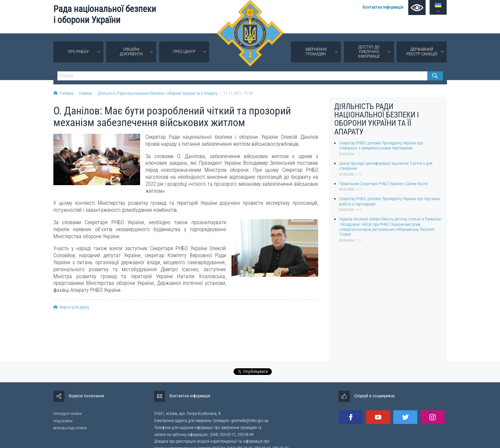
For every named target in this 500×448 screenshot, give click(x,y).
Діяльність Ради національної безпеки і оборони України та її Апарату (158, 93)
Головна (63, 93)
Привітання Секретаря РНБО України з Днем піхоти (383, 184)
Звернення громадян (316, 52)
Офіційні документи (131, 52)
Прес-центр (184, 52)
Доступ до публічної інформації (369, 52)
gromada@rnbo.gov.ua (250, 420)
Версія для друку (71, 307)
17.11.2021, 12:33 (238, 93)
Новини (85, 93)
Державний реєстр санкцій (422, 52)
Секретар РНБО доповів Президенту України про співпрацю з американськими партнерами (381, 145)
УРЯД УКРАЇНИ (63, 421)
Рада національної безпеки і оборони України (105, 15)
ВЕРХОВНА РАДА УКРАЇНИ (70, 428)
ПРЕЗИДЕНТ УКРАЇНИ (68, 414)
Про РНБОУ (78, 52)
